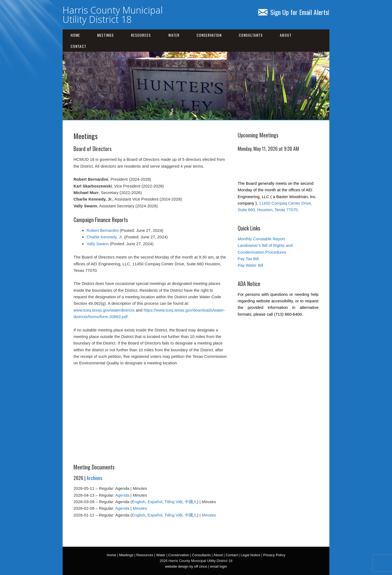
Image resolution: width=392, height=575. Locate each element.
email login (219, 566)
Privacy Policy (274, 555)
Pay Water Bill (250, 265)
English (138, 502)
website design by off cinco (186, 566)
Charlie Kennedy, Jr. (105, 237)
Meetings (105, 35)
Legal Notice (250, 555)
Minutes (140, 508)
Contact (78, 46)
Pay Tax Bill (248, 259)
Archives (94, 478)
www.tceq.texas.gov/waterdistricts (104, 310)
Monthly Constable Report (261, 239)
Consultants (251, 35)
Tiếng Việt (173, 502)
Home (75, 35)
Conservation (209, 35)
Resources (141, 35)
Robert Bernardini (103, 230)
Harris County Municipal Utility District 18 (113, 15)
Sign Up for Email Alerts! (294, 12)
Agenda (122, 495)
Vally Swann (98, 244)
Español (155, 502)
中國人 (191, 502)
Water (174, 35)
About (286, 35)
